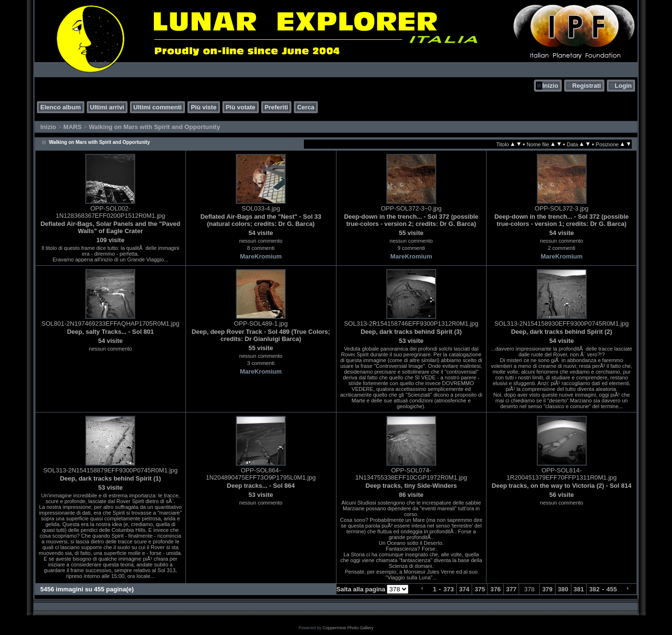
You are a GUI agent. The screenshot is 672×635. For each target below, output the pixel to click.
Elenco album (61, 107)
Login (623, 86)
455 (612, 589)
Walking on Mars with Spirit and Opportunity (154, 127)
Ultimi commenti (157, 107)
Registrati (587, 86)
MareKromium (261, 256)
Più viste (203, 107)
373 (449, 589)
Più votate (241, 107)
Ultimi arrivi (107, 107)
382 (594, 589)
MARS (72, 127)
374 (464, 589)
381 (579, 589)
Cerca (306, 107)
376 (496, 589)
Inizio (550, 86)
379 (547, 589)
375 (480, 589)
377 (511, 589)
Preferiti (276, 107)
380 (563, 589)
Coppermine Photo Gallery (348, 628)
